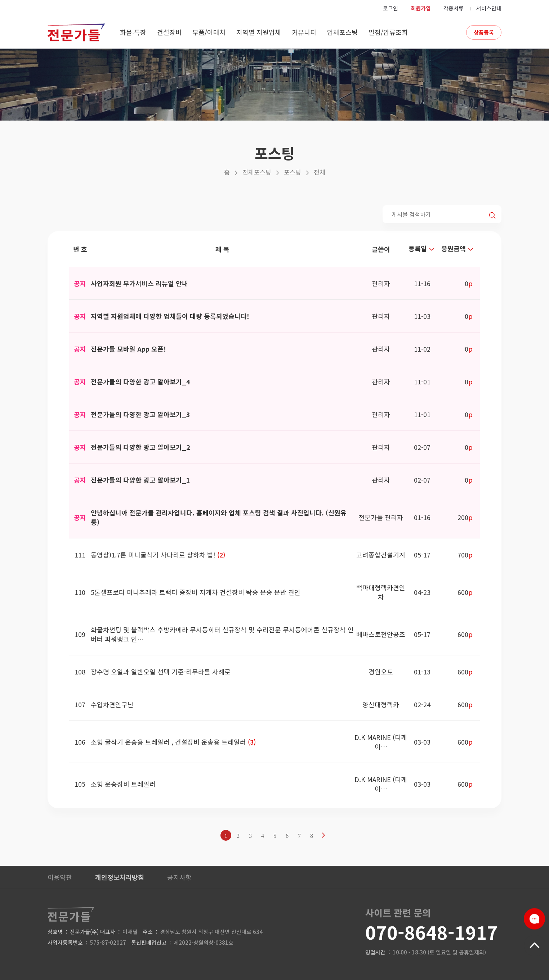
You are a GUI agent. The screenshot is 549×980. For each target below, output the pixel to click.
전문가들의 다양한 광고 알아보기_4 (140, 381)
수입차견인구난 (112, 704)
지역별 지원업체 (259, 32)
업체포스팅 (342, 32)
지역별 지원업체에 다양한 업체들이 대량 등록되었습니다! (170, 316)
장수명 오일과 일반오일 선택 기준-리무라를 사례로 (161, 672)
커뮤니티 (304, 32)
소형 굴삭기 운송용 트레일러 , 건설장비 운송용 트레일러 (169, 742)
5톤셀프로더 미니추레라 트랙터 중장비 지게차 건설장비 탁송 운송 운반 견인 (196, 592)
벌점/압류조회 (388, 32)
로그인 (390, 8)
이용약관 (60, 877)
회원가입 (421, 8)
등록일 (422, 248)
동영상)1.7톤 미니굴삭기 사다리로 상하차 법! (154, 555)
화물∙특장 (133, 32)
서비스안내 (489, 8)
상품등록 (484, 32)
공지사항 (179, 877)
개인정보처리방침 (120, 877)
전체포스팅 (257, 172)
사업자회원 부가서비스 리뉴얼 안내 (139, 283)
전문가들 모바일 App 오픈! (128, 349)
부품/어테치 (209, 32)
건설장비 (169, 32)
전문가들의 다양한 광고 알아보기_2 (140, 447)
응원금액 (458, 248)
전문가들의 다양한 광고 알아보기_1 (140, 480)
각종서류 (454, 8)
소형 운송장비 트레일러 (123, 784)
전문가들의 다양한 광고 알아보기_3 (140, 414)
